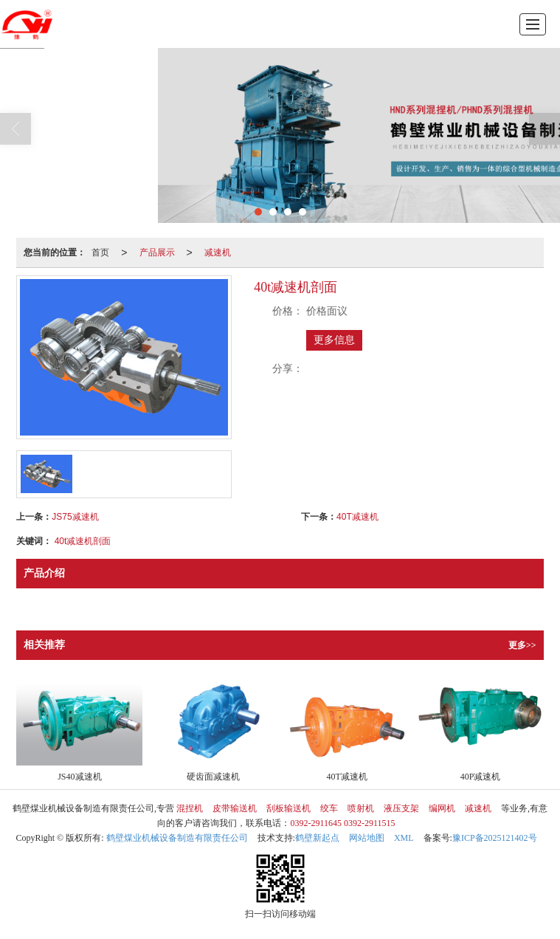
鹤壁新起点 (317, 838)
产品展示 (157, 252)
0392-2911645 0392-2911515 (342, 823)
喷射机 (361, 808)
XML (404, 838)
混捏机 (190, 808)
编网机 (442, 808)
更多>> (522, 645)
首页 (100, 252)
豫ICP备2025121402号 (495, 838)
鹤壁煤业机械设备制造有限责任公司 (177, 838)
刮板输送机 (288, 808)
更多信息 (334, 340)
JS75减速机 (75, 517)
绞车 (329, 808)
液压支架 (401, 808)
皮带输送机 (235, 808)
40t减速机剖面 (83, 541)
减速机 (218, 252)
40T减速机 (357, 517)
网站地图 (367, 838)
